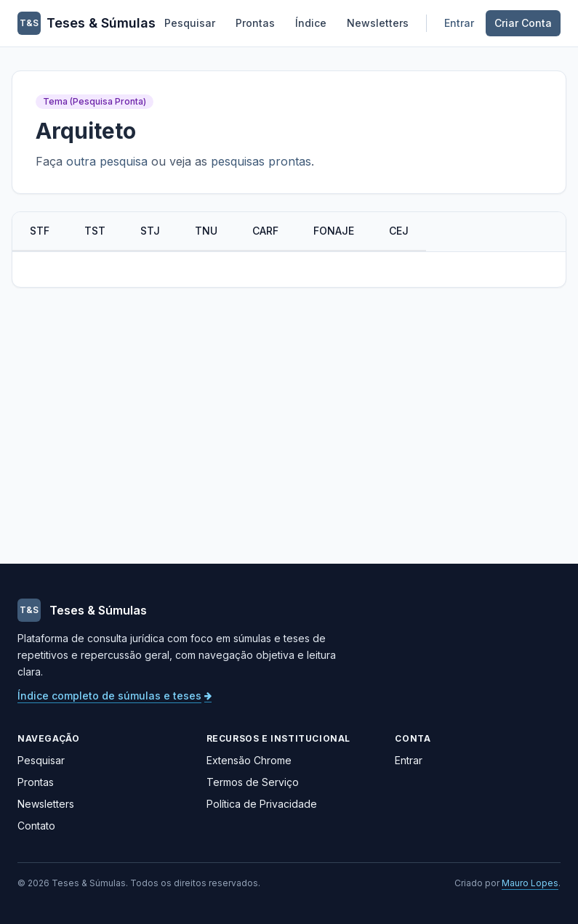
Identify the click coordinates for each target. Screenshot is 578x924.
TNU (206, 231)
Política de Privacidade (262, 804)
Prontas (255, 23)
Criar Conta (523, 23)
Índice (311, 23)
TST (95, 231)
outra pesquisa (107, 161)
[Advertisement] (289, 426)
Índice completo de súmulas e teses (115, 696)
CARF (265, 231)
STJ (150, 231)
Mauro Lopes (530, 883)
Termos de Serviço (253, 782)
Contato (36, 826)
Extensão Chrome (249, 760)
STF (40, 231)
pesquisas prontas (261, 161)
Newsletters (378, 23)
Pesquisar (190, 23)
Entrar (459, 23)
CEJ (399, 231)
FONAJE (334, 231)
